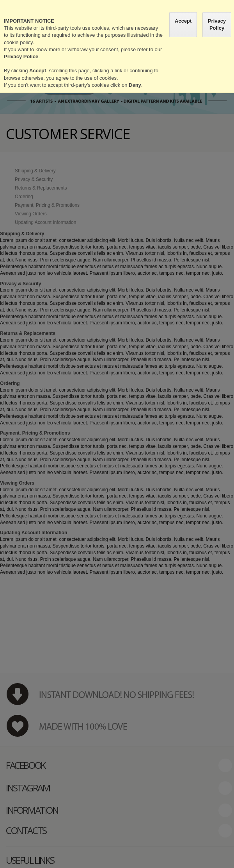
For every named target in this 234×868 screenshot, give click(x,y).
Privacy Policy (217, 24)
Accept (183, 21)
